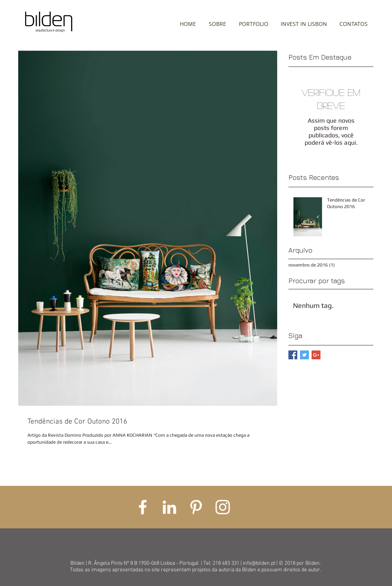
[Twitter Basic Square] (304, 355)
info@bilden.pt (259, 563)
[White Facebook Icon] (143, 507)
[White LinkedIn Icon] (169, 507)
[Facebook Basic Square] (293, 355)
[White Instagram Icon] (223, 507)
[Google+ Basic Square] (316, 355)
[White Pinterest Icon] (196, 507)
